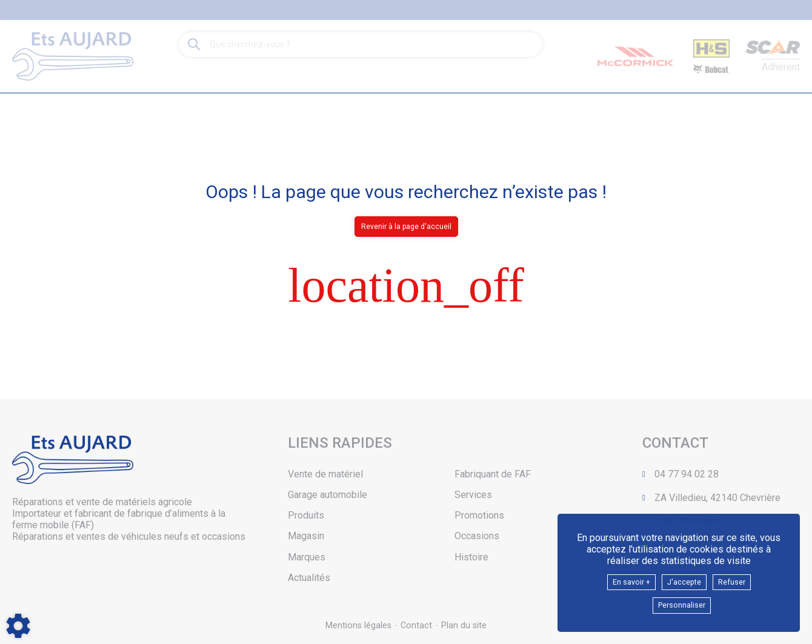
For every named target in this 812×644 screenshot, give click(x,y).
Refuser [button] (740, 578)
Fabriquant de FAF (493, 474)
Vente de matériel (325, 474)
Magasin (306, 536)
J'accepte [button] (685, 578)
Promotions (479, 515)
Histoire (471, 557)
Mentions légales (357, 626)
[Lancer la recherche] (194, 45)
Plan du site (465, 626)
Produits (306, 515)
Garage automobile (328, 495)
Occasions (477, 536)
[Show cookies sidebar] (18, 626)
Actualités (309, 578)
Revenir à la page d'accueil (406, 227)
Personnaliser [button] (682, 604)
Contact (416, 626)
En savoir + (624, 578)
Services (473, 495)
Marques (307, 557)
